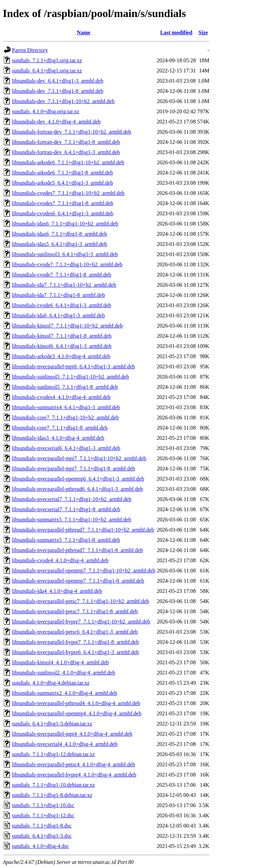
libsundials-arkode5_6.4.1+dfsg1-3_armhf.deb (62, 183)
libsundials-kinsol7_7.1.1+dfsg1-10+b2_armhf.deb (67, 326)
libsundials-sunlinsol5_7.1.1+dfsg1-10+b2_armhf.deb (71, 377)
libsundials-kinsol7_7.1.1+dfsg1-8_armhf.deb (62, 336)
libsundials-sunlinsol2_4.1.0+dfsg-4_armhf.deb (64, 673)
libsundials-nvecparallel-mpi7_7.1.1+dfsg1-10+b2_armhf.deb (79, 458)
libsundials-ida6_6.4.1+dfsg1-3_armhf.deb (58, 315)
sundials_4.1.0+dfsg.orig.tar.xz (46, 111)
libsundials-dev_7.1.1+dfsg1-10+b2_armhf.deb (63, 101)
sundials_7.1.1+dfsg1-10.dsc (43, 805)
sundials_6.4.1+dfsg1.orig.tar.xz (47, 71)
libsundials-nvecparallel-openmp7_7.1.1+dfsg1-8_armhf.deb (78, 581)
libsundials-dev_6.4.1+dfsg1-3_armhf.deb (58, 81)
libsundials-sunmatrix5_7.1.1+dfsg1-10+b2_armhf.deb (72, 520)
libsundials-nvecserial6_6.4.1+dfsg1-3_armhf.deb (66, 448)
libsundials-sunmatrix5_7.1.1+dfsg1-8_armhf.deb (66, 540)
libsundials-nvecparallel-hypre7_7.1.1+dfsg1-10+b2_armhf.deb (81, 622)
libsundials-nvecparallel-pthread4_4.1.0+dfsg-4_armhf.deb (76, 703)
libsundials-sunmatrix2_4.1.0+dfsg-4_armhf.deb (65, 693)
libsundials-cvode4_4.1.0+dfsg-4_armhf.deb (60, 560)
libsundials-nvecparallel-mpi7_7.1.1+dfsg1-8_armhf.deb (73, 469)
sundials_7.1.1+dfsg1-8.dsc (42, 826)
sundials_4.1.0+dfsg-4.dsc (40, 846)
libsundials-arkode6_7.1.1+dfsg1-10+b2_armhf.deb (68, 162)
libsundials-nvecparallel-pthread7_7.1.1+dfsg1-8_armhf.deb (77, 550)
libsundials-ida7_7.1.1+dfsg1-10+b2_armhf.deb (64, 285)
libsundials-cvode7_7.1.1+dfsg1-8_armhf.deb (62, 275)
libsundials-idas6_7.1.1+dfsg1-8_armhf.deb (59, 234)
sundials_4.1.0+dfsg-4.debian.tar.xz (51, 683)
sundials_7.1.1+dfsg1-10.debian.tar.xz (53, 785)
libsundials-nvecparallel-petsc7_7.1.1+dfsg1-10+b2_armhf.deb (80, 601)
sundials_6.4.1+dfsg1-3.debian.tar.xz (52, 724)
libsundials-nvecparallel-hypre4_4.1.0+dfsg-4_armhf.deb (74, 775)
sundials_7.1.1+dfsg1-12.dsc (43, 815)
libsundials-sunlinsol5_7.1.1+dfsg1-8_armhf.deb (65, 387)
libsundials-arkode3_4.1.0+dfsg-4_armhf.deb (61, 356)
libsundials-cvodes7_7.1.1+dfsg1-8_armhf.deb (63, 203)
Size (203, 32)
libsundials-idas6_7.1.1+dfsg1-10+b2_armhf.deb (65, 224)
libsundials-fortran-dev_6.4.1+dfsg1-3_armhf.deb (66, 152)
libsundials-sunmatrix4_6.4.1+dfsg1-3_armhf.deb (66, 407)
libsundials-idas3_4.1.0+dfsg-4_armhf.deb (58, 438)
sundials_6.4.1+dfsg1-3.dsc (42, 836)
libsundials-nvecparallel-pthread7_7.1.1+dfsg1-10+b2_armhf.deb (83, 530)
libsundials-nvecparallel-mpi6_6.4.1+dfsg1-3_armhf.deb (73, 366)
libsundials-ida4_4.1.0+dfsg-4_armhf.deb (57, 591)
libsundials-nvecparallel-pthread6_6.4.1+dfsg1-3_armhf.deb (77, 489)
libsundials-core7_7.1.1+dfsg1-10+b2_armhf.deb (65, 418)
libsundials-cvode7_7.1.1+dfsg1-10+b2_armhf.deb (67, 264)
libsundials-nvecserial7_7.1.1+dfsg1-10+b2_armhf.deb (72, 499)
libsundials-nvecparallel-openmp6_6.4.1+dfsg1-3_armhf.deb (78, 479)
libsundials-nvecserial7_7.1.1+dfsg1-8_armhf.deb (66, 509)
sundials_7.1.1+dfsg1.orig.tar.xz (47, 60)
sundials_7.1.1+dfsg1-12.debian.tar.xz (53, 754)
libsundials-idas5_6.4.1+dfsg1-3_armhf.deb (59, 244)
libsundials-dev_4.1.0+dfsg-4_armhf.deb (56, 122)
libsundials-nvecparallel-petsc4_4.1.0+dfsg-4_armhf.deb (73, 764)
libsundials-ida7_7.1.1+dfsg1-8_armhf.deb (58, 295)
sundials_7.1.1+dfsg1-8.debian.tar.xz (52, 795)
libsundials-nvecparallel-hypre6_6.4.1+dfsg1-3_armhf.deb (75, 652)
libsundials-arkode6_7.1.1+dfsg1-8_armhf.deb (62, 173)
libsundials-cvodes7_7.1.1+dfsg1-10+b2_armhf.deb (68, 193)
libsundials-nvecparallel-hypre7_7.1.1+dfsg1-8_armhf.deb (75, 642)
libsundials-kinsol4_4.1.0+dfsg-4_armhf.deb (60, 662)
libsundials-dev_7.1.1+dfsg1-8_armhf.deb (58, 91)
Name (84, 32)
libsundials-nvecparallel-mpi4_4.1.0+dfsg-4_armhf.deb (72, 734)
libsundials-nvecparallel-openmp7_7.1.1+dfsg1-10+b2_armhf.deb (84, 571)
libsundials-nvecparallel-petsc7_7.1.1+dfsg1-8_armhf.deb (75, 611)
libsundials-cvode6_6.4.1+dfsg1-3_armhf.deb (62, 305)
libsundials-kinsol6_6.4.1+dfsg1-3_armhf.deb (62, 346)
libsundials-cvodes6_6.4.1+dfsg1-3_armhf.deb (63, 213)
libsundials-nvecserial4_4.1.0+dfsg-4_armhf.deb (65, 744)
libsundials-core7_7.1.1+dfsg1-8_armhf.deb (60, 428)
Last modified (176, 32)
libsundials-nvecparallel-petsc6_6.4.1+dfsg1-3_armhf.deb (75, 632)
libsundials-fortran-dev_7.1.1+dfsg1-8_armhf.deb (66, 142)
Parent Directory (30, 50)
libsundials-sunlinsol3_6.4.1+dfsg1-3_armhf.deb (65, 254)
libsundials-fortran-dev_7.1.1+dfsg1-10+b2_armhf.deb (72, 132)
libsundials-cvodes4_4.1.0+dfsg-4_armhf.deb (61, 397)
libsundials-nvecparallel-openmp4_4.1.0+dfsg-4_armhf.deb (77, 713)
